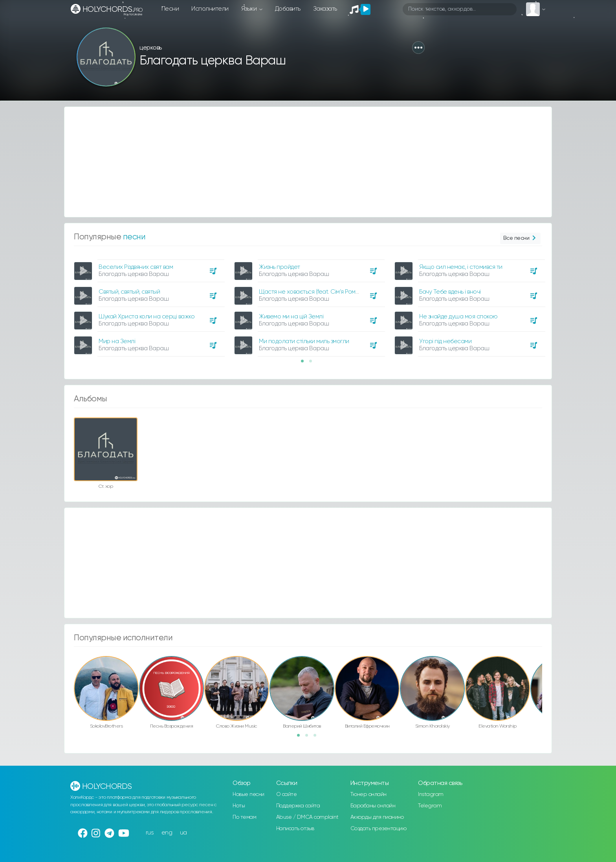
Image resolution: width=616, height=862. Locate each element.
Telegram (430, 806)
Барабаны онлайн (373, 806)
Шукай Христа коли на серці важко (147, 317)
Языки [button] (250, 9)
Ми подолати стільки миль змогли (304, 341)
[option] (148, 305)
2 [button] (313, 364)
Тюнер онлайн (368, 794)
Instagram (431, 794)
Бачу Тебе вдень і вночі (450, 292)
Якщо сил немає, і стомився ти (461, 267)
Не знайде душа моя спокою (458, 317)
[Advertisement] (300, 162)
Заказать (325, 9)
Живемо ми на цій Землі (291, 317)
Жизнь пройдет (280, 267)
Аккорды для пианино (377, 817)
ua (183, 833)
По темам (244, 817)
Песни (170, 9)
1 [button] (305, 364)
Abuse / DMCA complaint (307, 817)
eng (167, 833)
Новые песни (248, 794)
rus (150, 833)
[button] (418, 48)
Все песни (520, 238)
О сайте (287, 794)
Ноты (239, 806)
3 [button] (317, 738)
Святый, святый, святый (129, 292)
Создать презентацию (379, 829)
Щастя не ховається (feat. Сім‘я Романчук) (316, 292)
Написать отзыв (295, 829)
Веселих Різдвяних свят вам (136, 267)
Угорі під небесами (445, 341)
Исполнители (210, 9)
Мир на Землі (117, 341)
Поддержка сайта (298, 806)
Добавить (288, 9)
